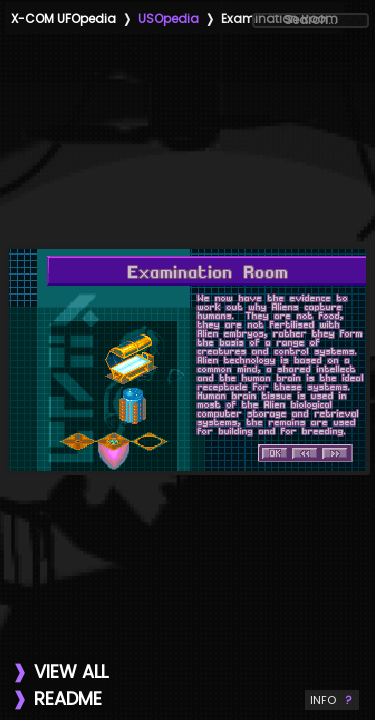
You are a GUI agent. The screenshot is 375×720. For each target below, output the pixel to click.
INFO (332, 700)
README (68, 698)
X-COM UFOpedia (63, 18)
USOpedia (168, 18)
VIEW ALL (71, 671)
